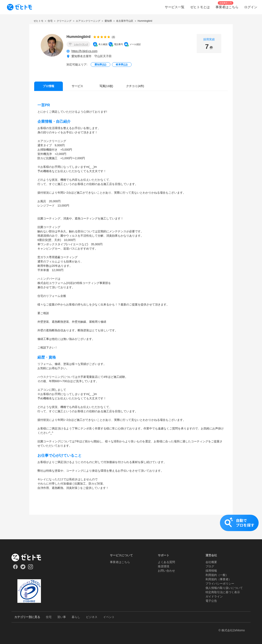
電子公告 (211, 601)
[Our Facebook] (15, 568)
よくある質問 (166, 562)
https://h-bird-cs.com (84, 51)
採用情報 (211, 571)
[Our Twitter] (23, 568)
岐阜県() (122, 65)
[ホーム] (29, 558)
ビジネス (92, 617)
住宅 (49, 617)
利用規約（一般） (217, 575)
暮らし (76, 617)
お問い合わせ (166, 571)
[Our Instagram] (31, 568)
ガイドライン (214, 596)
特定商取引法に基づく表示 (223, 592)
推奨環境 (164, 566)
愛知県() (100, 65)
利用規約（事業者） (218, 579)
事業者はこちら (120, 562)
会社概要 (211, 562)
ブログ (210, 566)
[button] (131, 527)
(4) (113, 37)
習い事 (62, 617)
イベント (109, 617)
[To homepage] (19, 7)
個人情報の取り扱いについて (224, 588)
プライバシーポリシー (220, 584)
